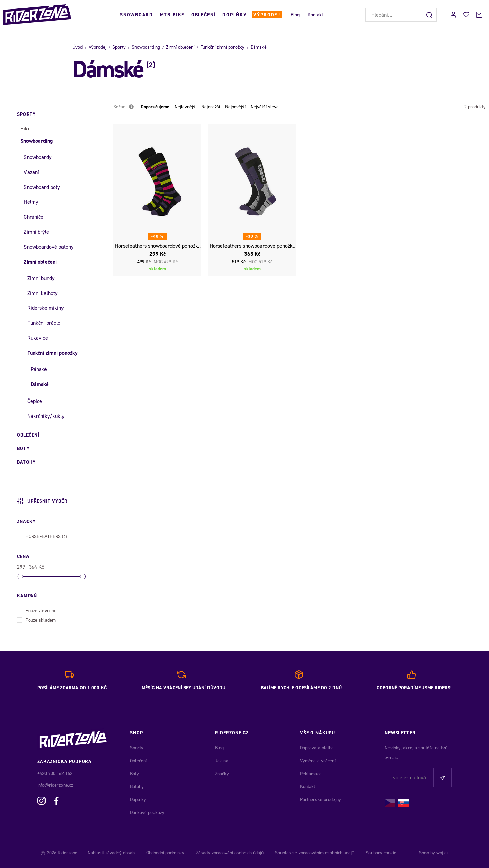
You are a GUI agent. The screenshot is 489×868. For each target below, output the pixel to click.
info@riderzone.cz (55, 785)
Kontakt (315, 15)
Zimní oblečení (180, 47)
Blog (295, 15)
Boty (134, 774)
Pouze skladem (36, 619)
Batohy (137, 787)
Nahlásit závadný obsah (111, 853)
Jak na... (223, 761)
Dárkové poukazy (147, 812)
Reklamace (311, 774)
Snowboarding (146, 47)
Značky (222, 774)
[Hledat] (430, 15)
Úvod (77, 47)
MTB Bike (172, 15)
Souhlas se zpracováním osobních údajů (315, 853)
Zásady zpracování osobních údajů (230, 853)
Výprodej (267, 15)
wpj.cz (442, 853)
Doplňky (234, 15)
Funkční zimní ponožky (222, 47)
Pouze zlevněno (37, 610)
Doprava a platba (317, 748)
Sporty (119, 47)
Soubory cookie (381, 853)
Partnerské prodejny (320, 800)
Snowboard (136, 15)
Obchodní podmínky (165, 853)
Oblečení (203, 15)
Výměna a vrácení (318, 761)
